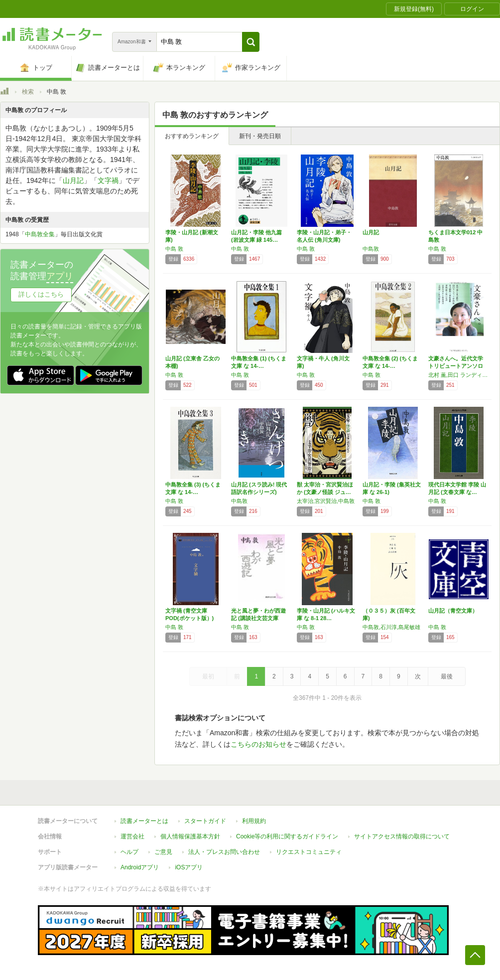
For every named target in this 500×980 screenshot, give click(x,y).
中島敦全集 (40, 234)
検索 (28, 92)
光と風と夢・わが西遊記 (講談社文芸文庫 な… (258, 618)
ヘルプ (129, 852)
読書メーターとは (144, 821)
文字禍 (108, 180)
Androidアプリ (140, 867)
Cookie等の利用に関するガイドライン (287, 836)
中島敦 (371, 249)
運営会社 (132, 836)
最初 (208, 676)
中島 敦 (174, 249)
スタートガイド (205, 821)
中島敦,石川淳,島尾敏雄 (391, 627)
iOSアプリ (189, 867)
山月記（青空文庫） (453, 611)
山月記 (371, 232)
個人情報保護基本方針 (190, 836)
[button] (251, 42)
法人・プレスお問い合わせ (224, 852)
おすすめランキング (192, 136)
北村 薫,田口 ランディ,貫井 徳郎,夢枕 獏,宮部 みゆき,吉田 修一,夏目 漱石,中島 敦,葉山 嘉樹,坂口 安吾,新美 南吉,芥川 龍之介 (459, 375)
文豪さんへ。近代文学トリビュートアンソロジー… (456, 366)
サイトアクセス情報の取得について (402, 836)
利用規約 (254, 821)
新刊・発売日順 (260, 136)
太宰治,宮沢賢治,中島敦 (326, 501)
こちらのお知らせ (258, 744)
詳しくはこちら (41, 294)
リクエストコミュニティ (309, 852)
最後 (447, 676)
